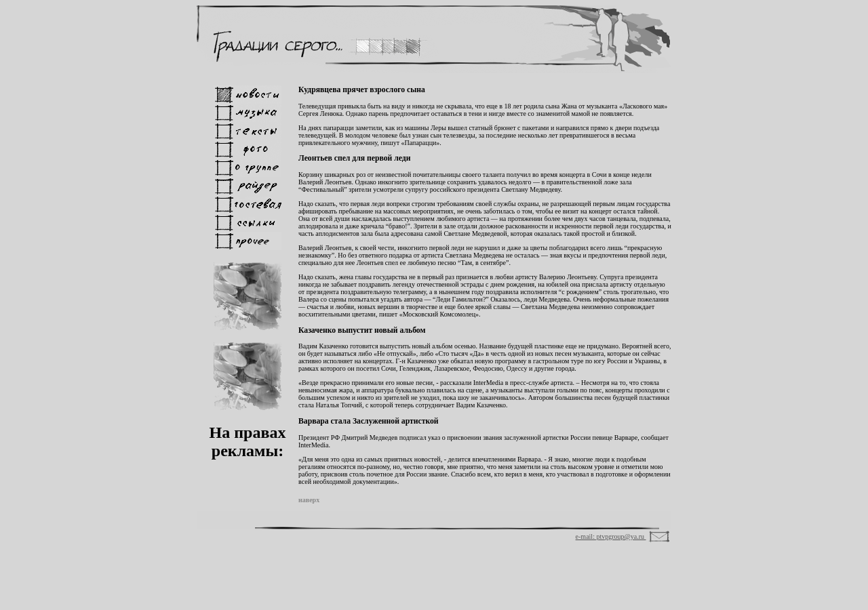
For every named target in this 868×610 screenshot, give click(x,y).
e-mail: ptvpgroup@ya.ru (611, 536)
